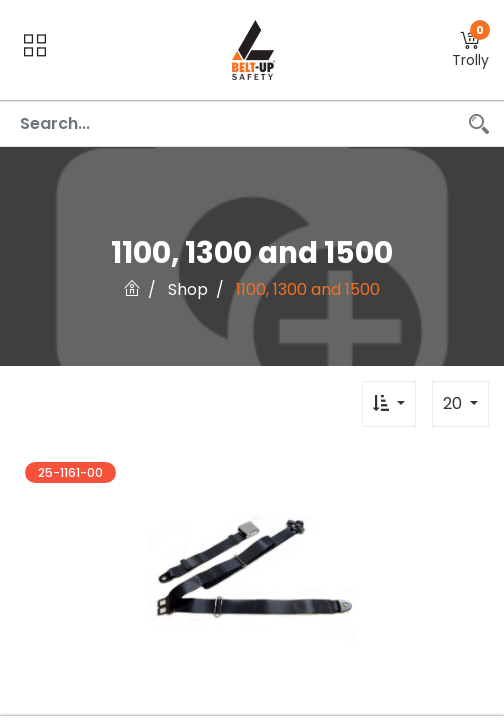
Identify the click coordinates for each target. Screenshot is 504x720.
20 (454, 403)
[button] (470, 50)
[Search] (479, 123)
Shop (188, 289)
